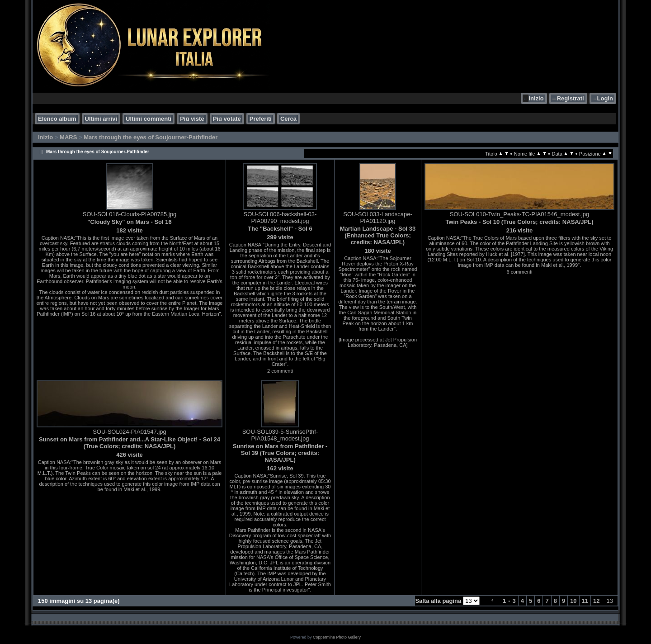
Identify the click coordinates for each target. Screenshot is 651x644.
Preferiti (261, 119)
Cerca (288, 119)
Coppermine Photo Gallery (337, 637)
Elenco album (57, 119)
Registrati (571, 98)
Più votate (227, 119)
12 (596, 601)
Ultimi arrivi (101, 119)
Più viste (192, 119)
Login (605, 98)
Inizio (536, 98)
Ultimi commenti (149, 119)
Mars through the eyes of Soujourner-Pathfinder (151, 137)
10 (573, 601)
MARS (68, 137)
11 (585, 601)
